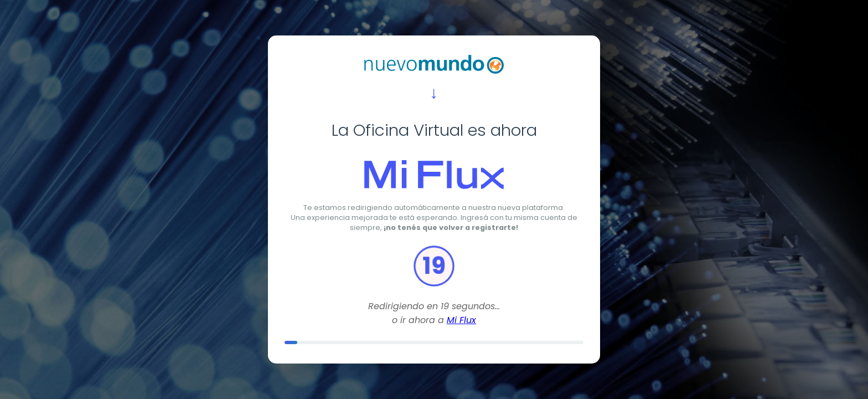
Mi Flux (461, 320)
